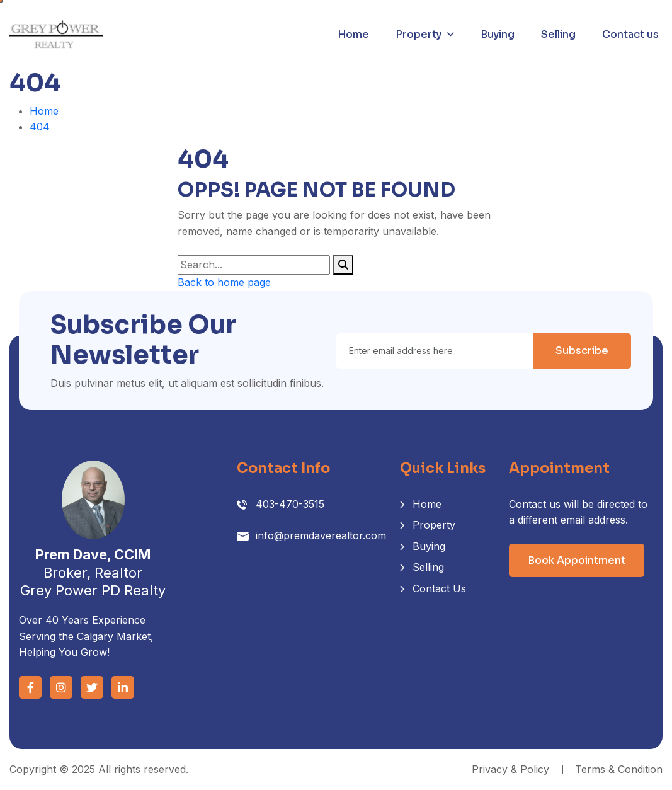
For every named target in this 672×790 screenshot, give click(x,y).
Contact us (630, 34)
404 (40, 127)
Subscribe (582, 351)
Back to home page (224, 282)
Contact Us (439, 588)
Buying (498, 34)
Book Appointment (577, 560)
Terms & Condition (619, 769)
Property (419, 34)
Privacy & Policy (510, 769)
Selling (558, 34)
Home (353, 34)
